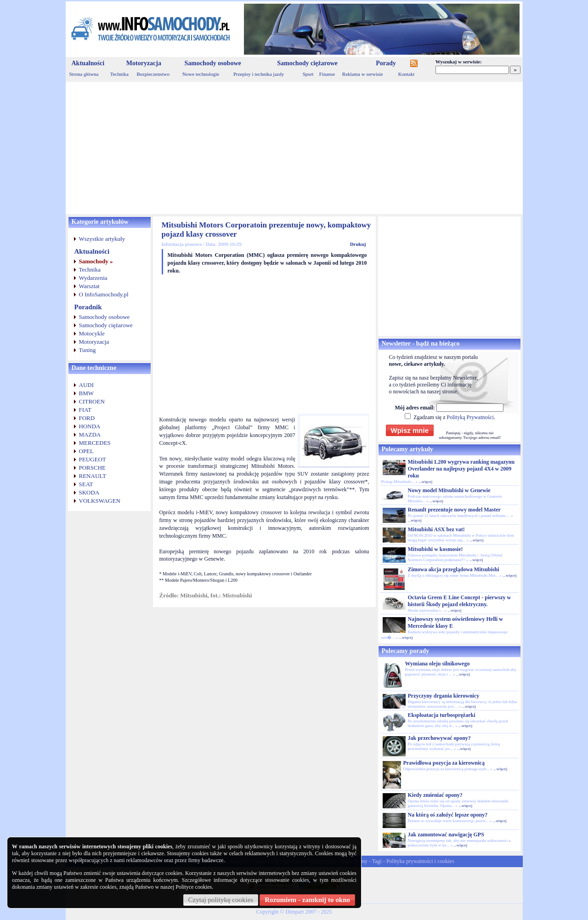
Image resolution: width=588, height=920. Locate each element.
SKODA (89, 492)
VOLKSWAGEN (100, 501)
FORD (87, 418)
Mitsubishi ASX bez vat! (436, 529)
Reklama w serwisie (363, 74)
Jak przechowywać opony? (439, 738)
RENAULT (93, 476)
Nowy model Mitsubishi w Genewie (449, 490)
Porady (386, 63)
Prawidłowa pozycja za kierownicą (444, 763)
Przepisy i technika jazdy (259, 74)
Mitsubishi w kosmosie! (435, 549)
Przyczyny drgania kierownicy (444, 696)
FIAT (85, 410)
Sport (308, 74)
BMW (87, 393)
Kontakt (406, 74)
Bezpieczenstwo (153, 74)
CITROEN (92, 401)
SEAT (86, 484)
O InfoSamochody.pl (104, 294)
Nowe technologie (201, 74)
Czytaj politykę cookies (221, 900)
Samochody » (96, 261)
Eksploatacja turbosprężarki (442, 715)
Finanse (327, 74)
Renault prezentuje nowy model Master (454, 510)
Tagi (377, 861)
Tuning (88, 350)
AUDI (87, 385)
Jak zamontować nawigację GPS (446, 835)
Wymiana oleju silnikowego (438, 664)
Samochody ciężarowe (307, 63)
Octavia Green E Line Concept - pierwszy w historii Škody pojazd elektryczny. (460, 601)
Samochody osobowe (212, 63)
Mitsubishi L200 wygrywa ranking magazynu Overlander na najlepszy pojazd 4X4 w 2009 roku (461, 469)
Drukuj (358, 244)
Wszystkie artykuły (102, 239)
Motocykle (92, 333)
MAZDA (90, 434)
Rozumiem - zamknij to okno (307, 900)
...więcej (425, 482)
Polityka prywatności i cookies (420, 861)
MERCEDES (95, 443)
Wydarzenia (93, 278)
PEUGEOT (93, 459)
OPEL (87, 451)
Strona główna (84, 74)
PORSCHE (93, 468)
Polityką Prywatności (470, 417)
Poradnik (88, 307)
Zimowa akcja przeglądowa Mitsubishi (454, 569)
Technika (119, 74)
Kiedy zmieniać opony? (435, 795)
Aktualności (88, 63)
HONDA (90, 426)
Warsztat (89, 286)
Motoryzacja (144, 63)
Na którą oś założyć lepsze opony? (448, 815)
